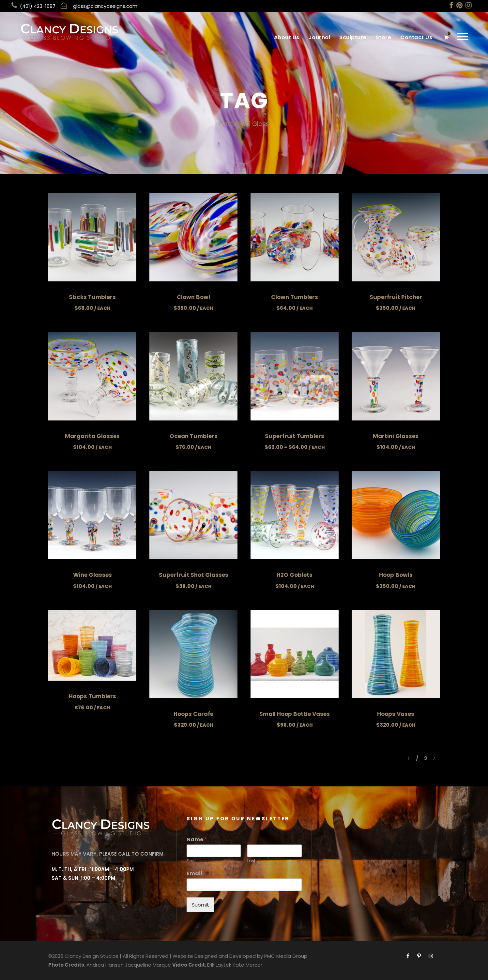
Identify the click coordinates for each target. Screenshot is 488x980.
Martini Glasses (396, 436)
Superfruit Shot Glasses (194, 575)
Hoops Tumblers (92, 696)
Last (251, 861)
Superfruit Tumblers (295, 436)
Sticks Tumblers (92, 297)
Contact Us (416, 37)
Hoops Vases (396, 714)
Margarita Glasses (92, 436)
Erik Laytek (219, 965)
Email (196, 874)
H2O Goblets (295, 575)
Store (384, 37)
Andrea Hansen (105, 965)
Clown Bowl (193, 297)
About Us (287, 37)
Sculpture (353, 37)
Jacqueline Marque (148, 965)
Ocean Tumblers (194, 436)
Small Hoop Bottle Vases (295, 714)
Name (197, 840)
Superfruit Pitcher (396, 297)
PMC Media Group (286, 956)
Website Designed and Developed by (218, 956)
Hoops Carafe (193, 714)
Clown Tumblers (295, 297)
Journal (320, 37)
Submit (200, 905)
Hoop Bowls (396, 575)
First (191, 861)
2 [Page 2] (426, 759)
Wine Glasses (92, 575)
